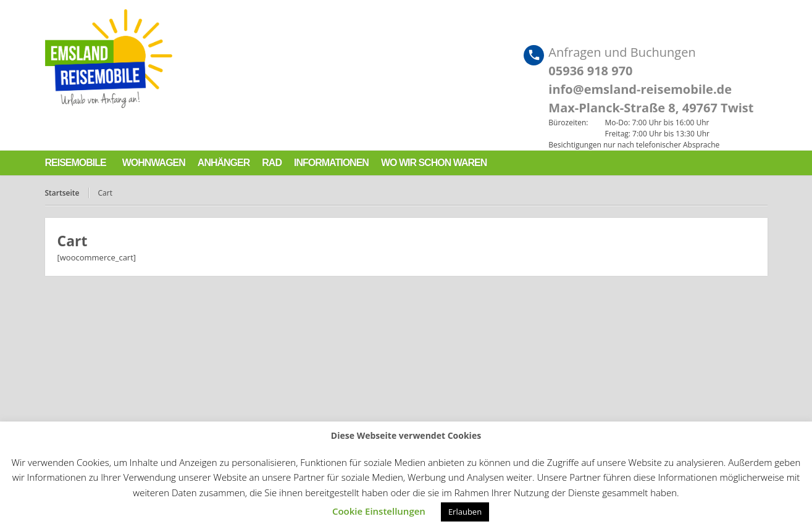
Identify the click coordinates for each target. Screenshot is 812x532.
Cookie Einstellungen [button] (379, 511)
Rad (272, 163)
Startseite (62, 193)
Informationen (331, 163)
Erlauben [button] (465, 512)
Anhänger (224, 163)
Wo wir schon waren (434, 163)
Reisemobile (76, 163)
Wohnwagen (154, 163)
